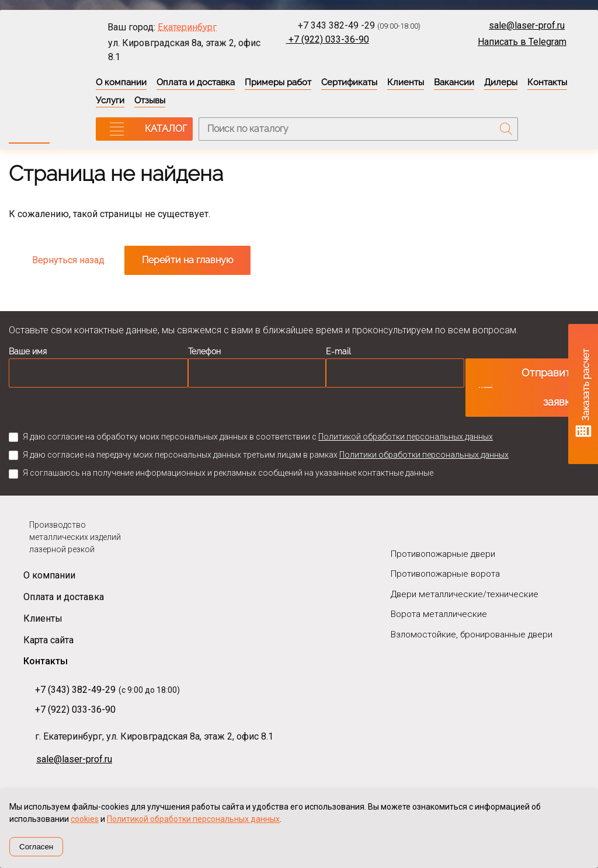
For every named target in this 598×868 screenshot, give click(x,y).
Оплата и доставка (196, 82)
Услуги (110, 100)
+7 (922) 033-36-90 (328, 39)
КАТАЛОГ (166, 129)
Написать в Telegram (522, 42)
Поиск (506, 129)
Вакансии (454, 82)
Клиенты (406, 82)
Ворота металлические (439, 614)
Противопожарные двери (443, 554)
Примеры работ (278, 82)
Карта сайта (48, 640)
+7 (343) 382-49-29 (75, 690)
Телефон (204, 351)
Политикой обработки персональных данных (406, 437)
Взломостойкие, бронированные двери (472, 635)
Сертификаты (349, 82)
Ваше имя (28, 351)
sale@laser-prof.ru (527, 25)
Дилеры (501, 82)
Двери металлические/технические (465, 594)
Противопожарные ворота (445, 574)
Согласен (36, 847)
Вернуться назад (68, 260)
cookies (85, 819)
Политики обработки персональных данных (424, 455)
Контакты (547, 82)
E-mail (338, 351)
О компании (121, 82)
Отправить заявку (549, 387)
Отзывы (150, 100)
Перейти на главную (187, 260)
